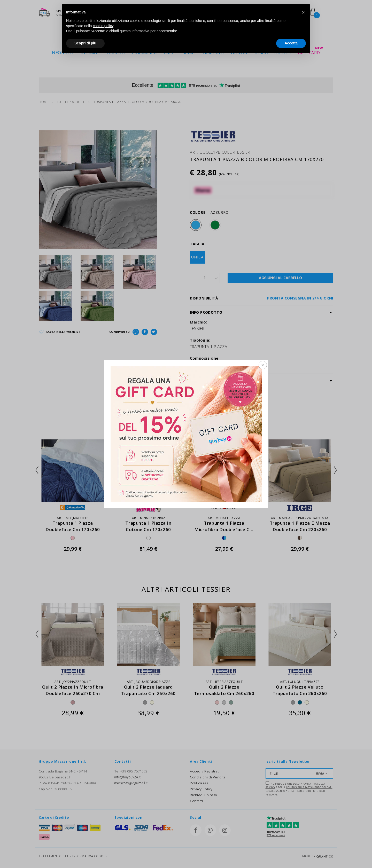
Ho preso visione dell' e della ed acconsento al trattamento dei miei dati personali (299, 789)
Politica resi (200, 783)
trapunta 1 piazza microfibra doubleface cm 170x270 (224, 529)
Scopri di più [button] (85, 43)
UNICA (197, 257)
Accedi (196, 771)
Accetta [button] (291, 43)
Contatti (196, 801)
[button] (303, 12)
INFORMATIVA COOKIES (90, 856)
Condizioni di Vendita (208, 777)
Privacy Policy (201, 789)
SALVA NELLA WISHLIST (60, 332)
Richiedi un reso (204, 795)
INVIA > (321, 773)
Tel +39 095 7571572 (131, 771)
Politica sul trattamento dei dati (309, 787)
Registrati (212, 771)
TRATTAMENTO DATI (54, 856)
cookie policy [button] (103, 26)
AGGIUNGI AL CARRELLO (280, 278)
